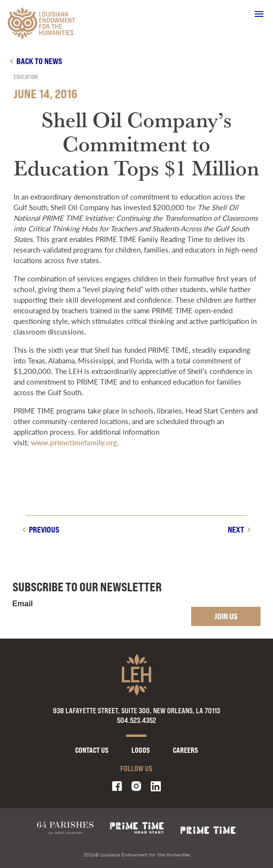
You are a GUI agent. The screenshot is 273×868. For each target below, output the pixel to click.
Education (26, 77)
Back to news (39, 61)
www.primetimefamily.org (74, 442)
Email (23, 604)
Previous (44, 529)
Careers (185, 750)
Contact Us (92, 750)
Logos (141, 750)
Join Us (226, 616)
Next (236, 529)
